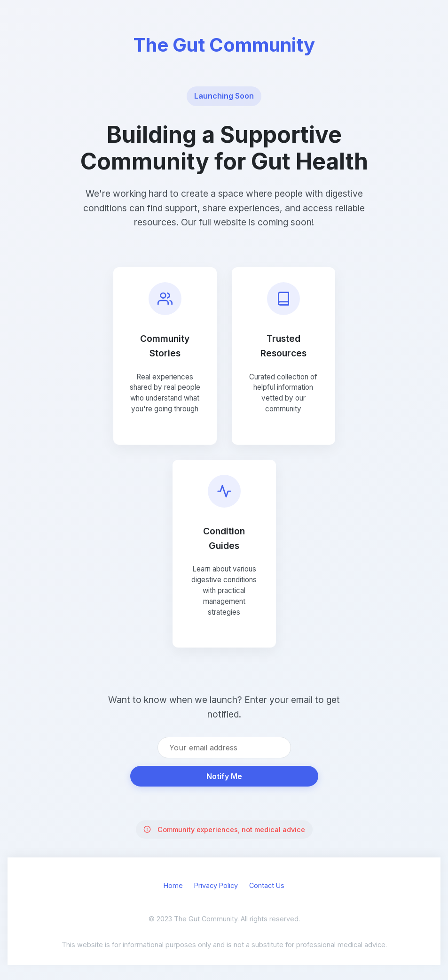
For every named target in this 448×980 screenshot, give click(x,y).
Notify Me (224, 776)
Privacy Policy (216, 885)
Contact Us (267, 885)
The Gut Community (224, 45)
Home (173, 885)
